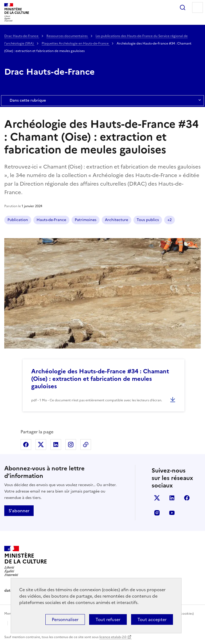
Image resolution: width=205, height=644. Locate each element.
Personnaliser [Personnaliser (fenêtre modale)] (65, 619)
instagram (157, 513)
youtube (172, 513)
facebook (187, 498)
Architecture (117, 220)
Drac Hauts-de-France (22, 36)
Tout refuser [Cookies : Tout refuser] (108, 619)
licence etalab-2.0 (113, 637)
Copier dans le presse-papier (86, 445)
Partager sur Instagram (71, 445)
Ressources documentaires (67, 36)
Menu (198, 7)
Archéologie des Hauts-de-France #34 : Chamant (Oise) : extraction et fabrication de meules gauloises (100, 379)
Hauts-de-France (51, 220)
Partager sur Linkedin (56, 445)
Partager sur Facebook (26, 445)
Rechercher (183, 7)
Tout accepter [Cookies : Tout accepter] (152, 619)
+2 (169, 220)
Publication (18, 220)
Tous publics (148, 220)
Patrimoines (86, 220)
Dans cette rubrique (102, 101)
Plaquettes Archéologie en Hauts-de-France (76, 43)
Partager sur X (41, 445)
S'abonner (19, 511)
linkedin (172, 498)
